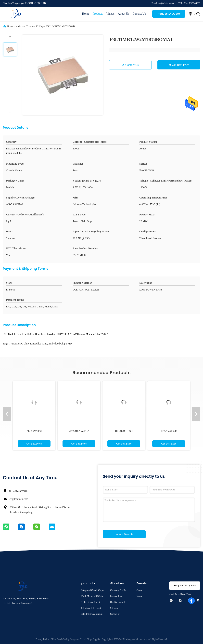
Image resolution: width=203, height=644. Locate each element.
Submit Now (124, 534)
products (20, 26)
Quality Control (117, 602)
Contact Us (139, 14)
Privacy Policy (42, 639)
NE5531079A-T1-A (79, 431)
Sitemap (114, 608)
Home (86, 14)
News (139, 596)
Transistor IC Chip (35, 26)
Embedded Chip (39, 344)
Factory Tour (116, 596)
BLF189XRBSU (124, 431)
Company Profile (118, 590)
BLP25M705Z (34, 431)
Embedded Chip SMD (60, 344)
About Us (124, 14)
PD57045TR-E (169, 431)
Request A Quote (169, 14)
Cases (139, 590)
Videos (110, 14)
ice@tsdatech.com (18, 499)
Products (98, 14)
